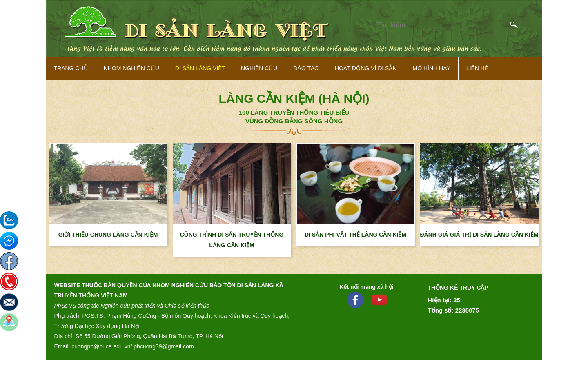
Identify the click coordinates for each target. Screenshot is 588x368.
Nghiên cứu (259, 68)
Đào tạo (306, 68)
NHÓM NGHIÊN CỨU (131, 68)
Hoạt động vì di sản (366, 68)
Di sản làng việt (200, 68)
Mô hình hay (432, 68)
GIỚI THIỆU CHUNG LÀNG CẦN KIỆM (108, 235)
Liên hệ (477, 68)
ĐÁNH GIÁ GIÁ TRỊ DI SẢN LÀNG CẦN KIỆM (479, 235)
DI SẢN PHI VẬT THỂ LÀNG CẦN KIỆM (355, 235)
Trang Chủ (71, 68)
